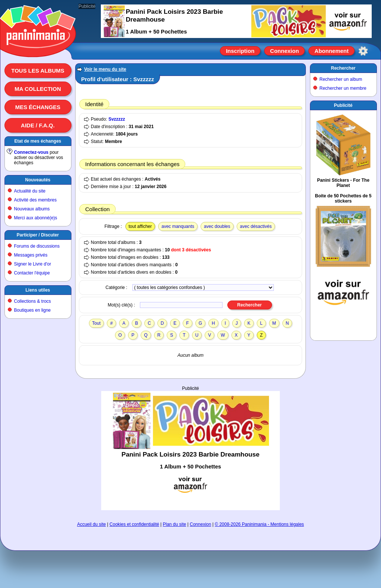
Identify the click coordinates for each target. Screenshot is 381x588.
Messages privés (31, 255)
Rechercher (343, 68)
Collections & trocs (33, 301)
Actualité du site (30, 191)
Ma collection (38, 89)
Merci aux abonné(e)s (36, 218)
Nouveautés (38, 180)
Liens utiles (38, 290)
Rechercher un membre (343, 88)
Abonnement (332, 51)
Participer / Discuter (38, 235)
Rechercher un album (341, 79)
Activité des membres (36, 200)
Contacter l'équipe (32, 273)
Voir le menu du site (105, 69)
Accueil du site (91, 524)
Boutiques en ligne (33, 310)
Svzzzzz (117, 119)
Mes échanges (38, 107)
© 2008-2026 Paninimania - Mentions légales (259, 524)
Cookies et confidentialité (134, 524)
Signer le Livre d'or (33, 264)
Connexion (285, 51)
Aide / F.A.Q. (38, 125)
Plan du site (175, 524)
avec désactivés (256, 226)
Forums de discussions (37, 246)
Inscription (240, 51)
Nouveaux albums (32, 209)
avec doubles (217, 226)
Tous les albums (38, 71)
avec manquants (178, 226)
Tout (97, 323)
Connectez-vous (31, 152)
